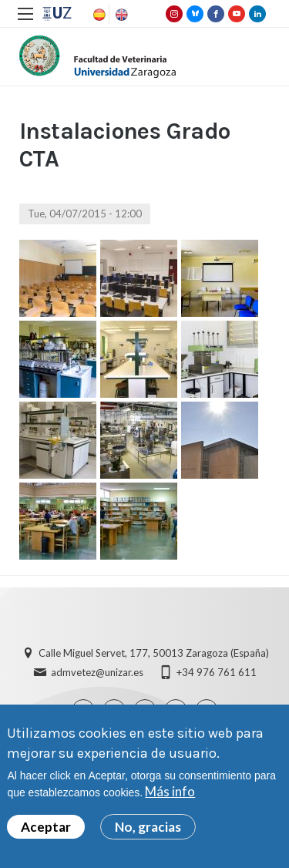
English (120, 15)
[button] (58, 278)
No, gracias (148, 827)
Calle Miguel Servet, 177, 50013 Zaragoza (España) (154, 653)
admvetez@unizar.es (97, 672)
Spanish (98, 15)
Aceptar (46, 827)
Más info (170, 791)
